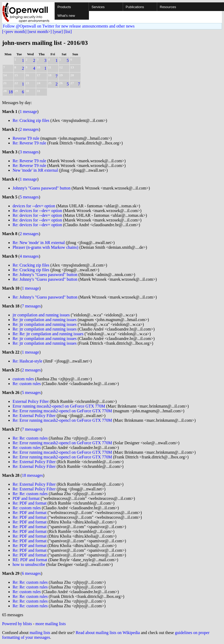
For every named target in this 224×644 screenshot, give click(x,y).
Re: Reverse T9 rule (29, 143)
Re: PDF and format (30, 503)
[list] (68, 32)
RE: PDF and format (30, 560)
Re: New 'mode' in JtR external (39, 243)
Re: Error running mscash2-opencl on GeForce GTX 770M (62, 411)
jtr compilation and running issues (41, 315)
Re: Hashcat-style (28, 361)
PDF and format (26, 498)
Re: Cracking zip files (31, 120)
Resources (168, 7)
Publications (135, 7)
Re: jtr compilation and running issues (45, 320)
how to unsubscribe (29, 564)
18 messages (32, 475)
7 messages (31, 306)
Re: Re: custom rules (30, 438)
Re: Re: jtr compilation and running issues (48, 334)
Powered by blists (17, 624)
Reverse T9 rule (26, 138)
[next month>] (40, 32)
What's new (66, 16)
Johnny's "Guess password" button (42, 188)
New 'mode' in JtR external (35, 170)
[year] (58, 32)
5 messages (29, 197)
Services (98, 7)
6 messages (31, 573)
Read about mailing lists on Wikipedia (108, 633)
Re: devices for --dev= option (37, 211)
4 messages (29, 256)
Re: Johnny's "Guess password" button (45, 275)
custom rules (23, 379)
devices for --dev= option (34, 206)
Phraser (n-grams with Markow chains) (46, 247)
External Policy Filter (31, 401)
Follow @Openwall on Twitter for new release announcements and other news (69, 26)
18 (11, 92)
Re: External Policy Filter (34, 416)
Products (64, 7)
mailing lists (40, 633)
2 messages (29, 129)
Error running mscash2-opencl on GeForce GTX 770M (59, 406)
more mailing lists (51, 624)
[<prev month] (14, 32)
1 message (28, 112)
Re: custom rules (27, 384)
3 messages (29, 152)
